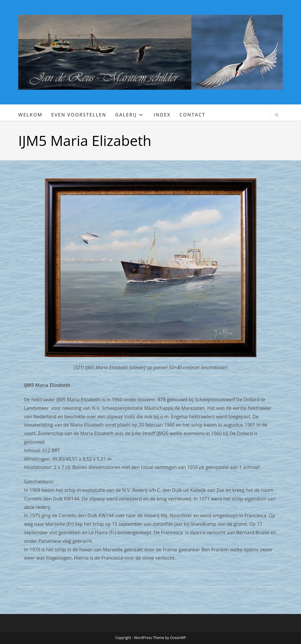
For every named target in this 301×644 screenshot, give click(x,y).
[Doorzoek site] (277, 115)
